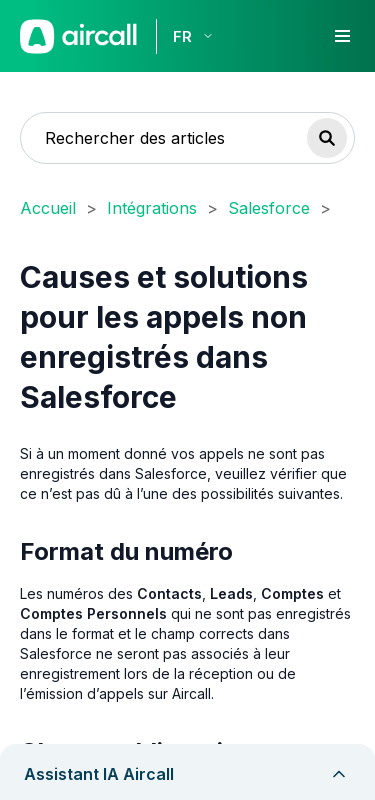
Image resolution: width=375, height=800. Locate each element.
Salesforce (269, 208)
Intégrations (152, 208)
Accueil (48, 208)
